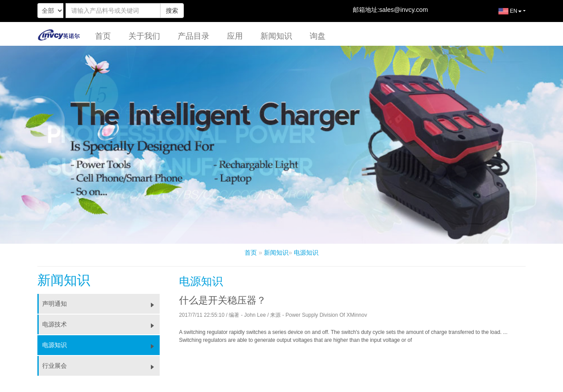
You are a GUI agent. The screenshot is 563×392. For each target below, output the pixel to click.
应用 (235, 36)
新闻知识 (276, 36)
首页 (103, 36)
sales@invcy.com (404, 10)
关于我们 (144, 36)
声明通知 (101, 304)
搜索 (172, 11)
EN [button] (503, 15)
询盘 (318, 36)
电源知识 (306, 253)
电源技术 (101, 324)
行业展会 (101, 366)
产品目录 (194, 36)
